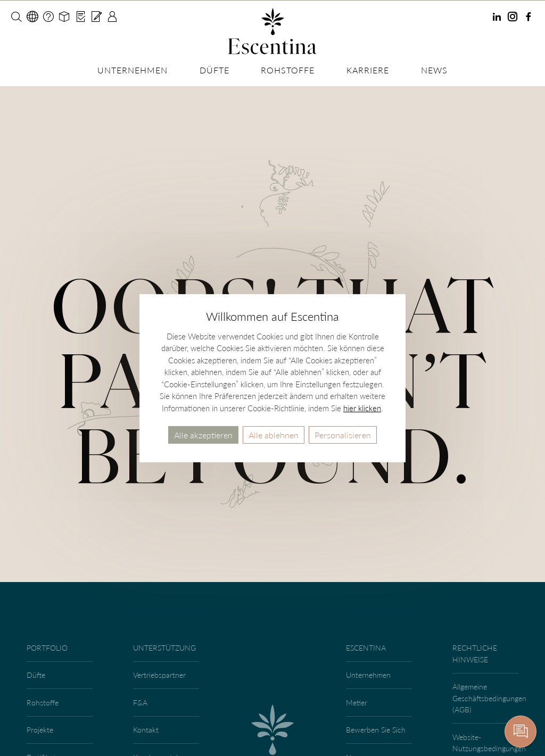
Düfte (214, 70)
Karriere (368, 70)
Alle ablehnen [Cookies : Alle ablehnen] (274, 434)
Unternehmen (133, 70)
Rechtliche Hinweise (475, 654)
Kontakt (146, 730)
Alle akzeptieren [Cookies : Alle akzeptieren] (203, 434)
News (434, 70)
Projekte (40, 730)
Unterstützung (164, 648)
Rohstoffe (288, 70)
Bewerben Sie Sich (376, 730)
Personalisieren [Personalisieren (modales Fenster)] (343, 434)
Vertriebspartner (159, 675)
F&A (140, 703)
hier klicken (362, 408)
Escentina (366, 648)
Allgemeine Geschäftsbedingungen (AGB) (487, 698)
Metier (357, 703)
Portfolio (47, 648)
